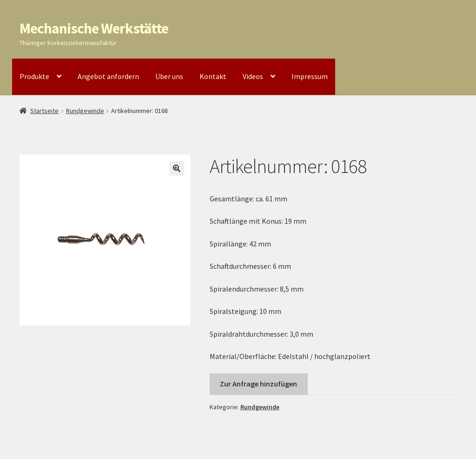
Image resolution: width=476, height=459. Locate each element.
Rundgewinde (85, 111)
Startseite (44, 111)
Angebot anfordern (108, 76)
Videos (253, 76)
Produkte (34, 76)
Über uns (169, 76)
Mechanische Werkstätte (94, 28)
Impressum (310, 76)
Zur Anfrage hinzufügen (258, 384)
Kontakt (213, 76)
